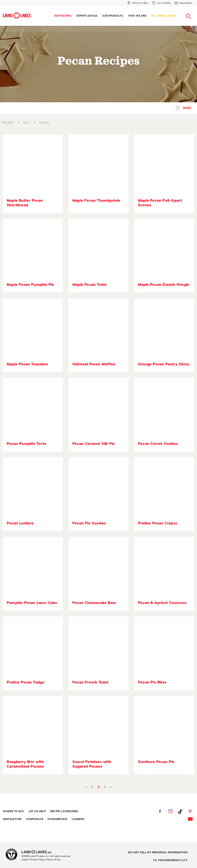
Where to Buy (13, 811)
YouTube (190, 819)
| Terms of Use (53, 860)
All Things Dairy (163, 16)
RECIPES (8, 123)
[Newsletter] (183, 3)
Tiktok (180, 811)
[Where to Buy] (138, 3)
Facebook (160, 811)
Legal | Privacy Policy (33, 860)
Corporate (35, 819)
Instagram (170, 811)
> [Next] (111, 787)
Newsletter (12, 819)
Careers (78, 819)
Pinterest (190, 811)
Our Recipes (63, 16)
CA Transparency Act (170, 860)
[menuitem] (63, 16)
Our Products (113, 16)
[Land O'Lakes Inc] (38, 852)
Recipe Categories (64, 811)
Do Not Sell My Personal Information (158, 853)
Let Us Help (37, 811)
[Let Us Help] (161, 3)
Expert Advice (87, 16)
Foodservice (57, 819)
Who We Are (137, 16)
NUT (27, 123)
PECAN (44, 123)
